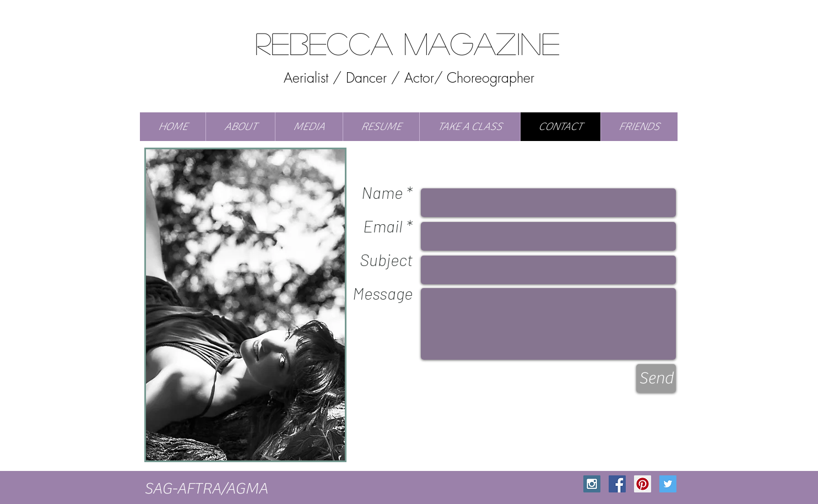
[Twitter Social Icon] (668, 484)
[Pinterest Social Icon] (643, 484)
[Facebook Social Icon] (617, 484)
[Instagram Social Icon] (592, 484)
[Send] (656, 378)
